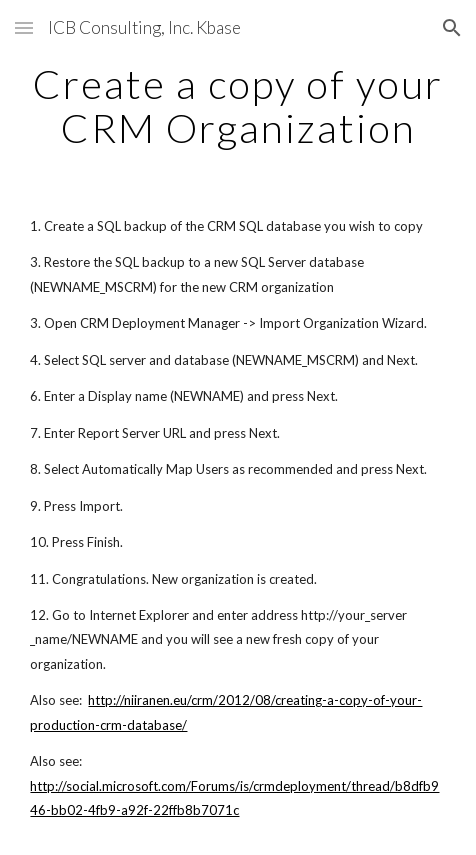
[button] (24, 27)
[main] (237, 106)
